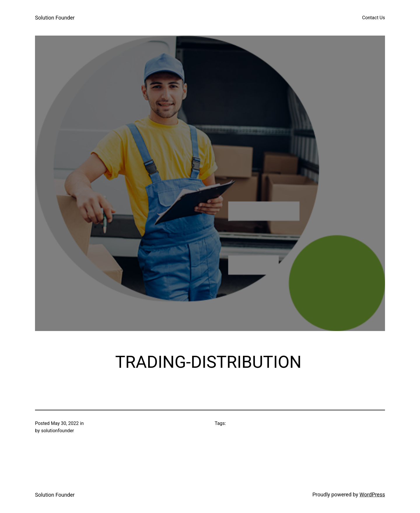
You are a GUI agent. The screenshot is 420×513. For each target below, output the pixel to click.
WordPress (372, 494)
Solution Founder (55, 18)
